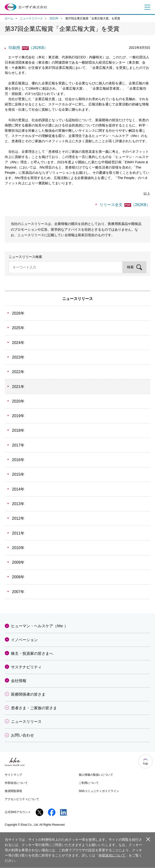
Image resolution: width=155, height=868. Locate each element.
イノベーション (24, 640)
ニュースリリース (31, 18)
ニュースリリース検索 (25, 257)
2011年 (18, 533)
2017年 (18, 445)
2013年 (18, 504)
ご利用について (89, 783)
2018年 (18, 430)
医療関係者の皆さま (28, 694)
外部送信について (16, 783)
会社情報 (19, 681)
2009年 (18, 562)
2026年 (18, 313)
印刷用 (28, 48)
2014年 (18, 489)
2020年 (18, 401)
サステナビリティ (26, 667)
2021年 (54, 18)
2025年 (18, 328)
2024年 (18, 343)
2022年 (18, 372)
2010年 (18, 548)
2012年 (18, 518)
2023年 (18, 357)
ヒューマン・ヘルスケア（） (39, 626)
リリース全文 (125, 205)
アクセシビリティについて (22, 799)
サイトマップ (13, 775)
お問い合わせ (22, 735)
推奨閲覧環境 (13, 791)
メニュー (146, 7)
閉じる (148, 839)
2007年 (18, 592)
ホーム (9, 18)
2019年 (18, 416)
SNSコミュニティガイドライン (99, 791)
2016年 (18, 460)
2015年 (18, 474)
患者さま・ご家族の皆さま (34, 708)
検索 (130, 267)
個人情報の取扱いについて (96, 775)
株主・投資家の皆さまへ (32, 653)
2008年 (18, 577)
